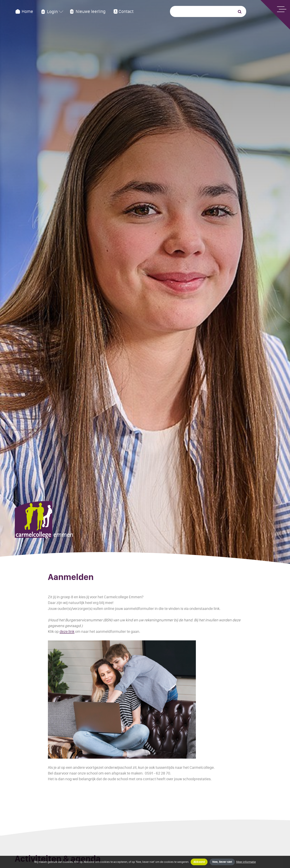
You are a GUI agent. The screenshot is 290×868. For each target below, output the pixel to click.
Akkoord (199, 862)
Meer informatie (246, 862)
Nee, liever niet (222, 862)
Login (49, 12)
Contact (123, 11)
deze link (67, 631)
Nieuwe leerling (87, 11)
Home (24, 11)
